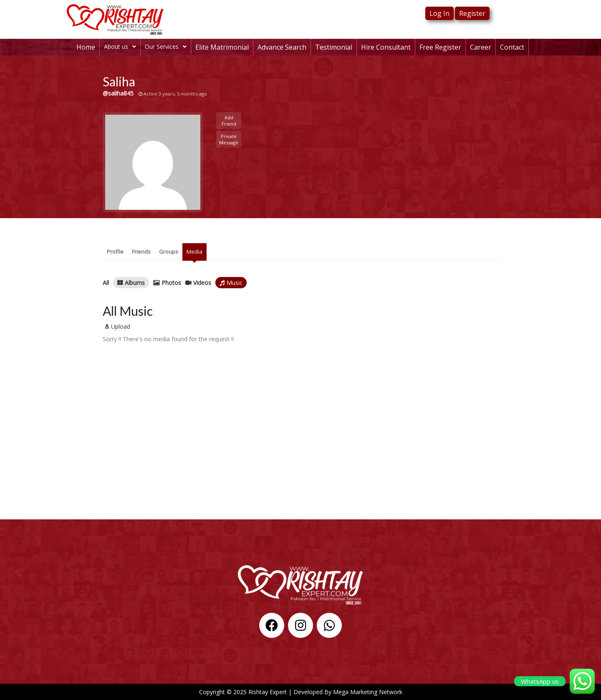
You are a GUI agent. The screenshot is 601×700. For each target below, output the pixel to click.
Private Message (229, 139)
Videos (202, 283)
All (106, 283)
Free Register (440, 47)
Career (481, 47)
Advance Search (282, 47)
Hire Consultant (386, 47)
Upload (116, 326)
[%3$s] (300, 457)
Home (86, 47)
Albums (135, 283)
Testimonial (334, 47)
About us (120, 47)
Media (194, 252)
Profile (115, 252)
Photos (171, 283)
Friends (141, 252)
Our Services (166, 47)
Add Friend (229, 121)
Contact (512, 47)
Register (472, 13)
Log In (439, 13)
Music (235, 283)
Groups (169, 252)
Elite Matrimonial (222, 47)
